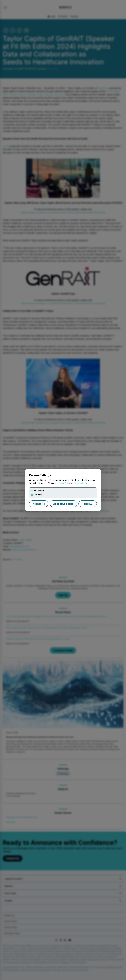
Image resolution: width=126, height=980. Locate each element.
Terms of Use (81, 483)
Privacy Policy (64, 483)
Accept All (39, 504)
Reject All (88, 504)
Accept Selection (63, 504)
